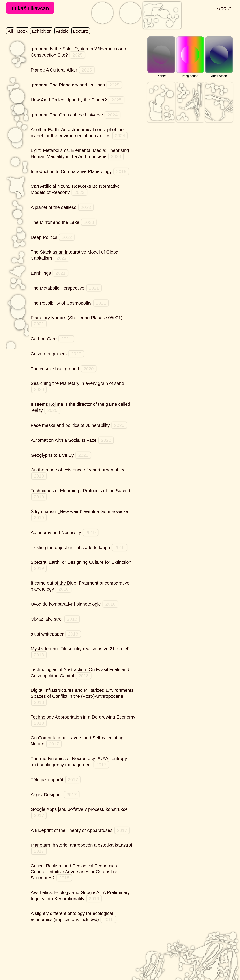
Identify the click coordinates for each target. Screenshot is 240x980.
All (10, 31)
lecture (81, 31)
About (224, 8)
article (62, 31)
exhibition (42, 31)
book (22, 31)
